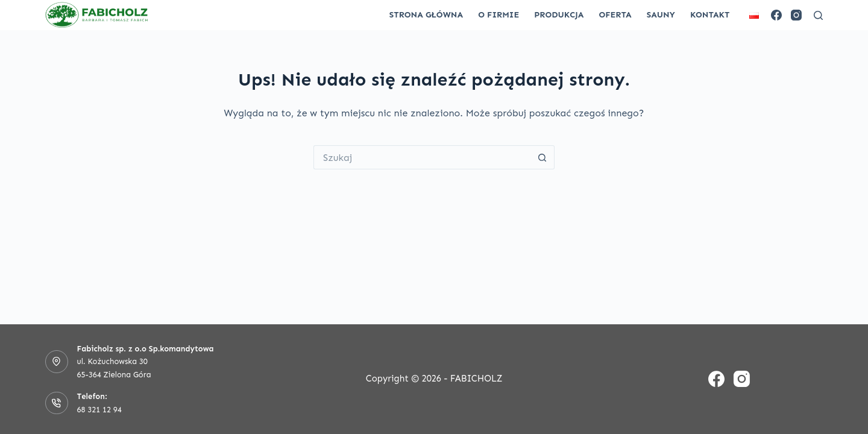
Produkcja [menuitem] (559, 15)
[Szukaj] (818, 15)
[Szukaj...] (422, 157)
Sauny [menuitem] (661, 15)
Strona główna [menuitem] (426, 15)
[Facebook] (776, 15)
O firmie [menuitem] (498, 15)
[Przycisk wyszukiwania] (542, 157)
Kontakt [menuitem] (710, 15)
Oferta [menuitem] (615, 15)
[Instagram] (796, 15)
